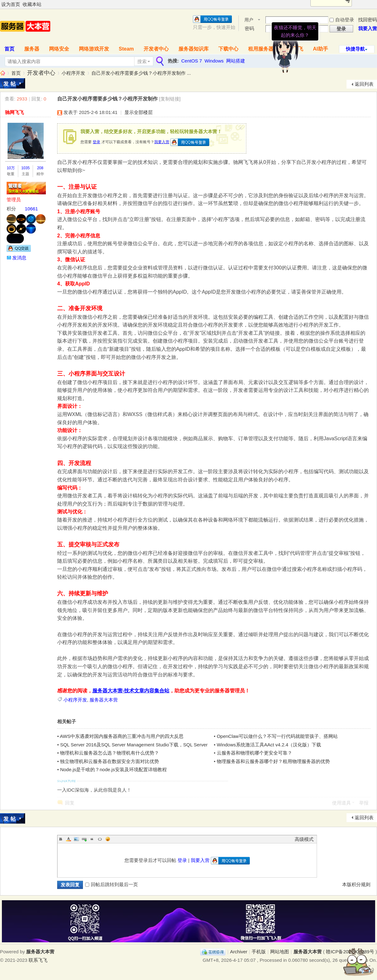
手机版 (259, 952)
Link (84, 839)
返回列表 (364, 84)
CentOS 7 (192, 61)
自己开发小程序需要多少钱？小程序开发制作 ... (141, 73)
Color (68, 839)
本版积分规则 (356, 884)
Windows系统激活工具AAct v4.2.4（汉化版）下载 (269, 745)
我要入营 (368, 28)
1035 (26, 168)
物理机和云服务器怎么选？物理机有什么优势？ (109, 753)
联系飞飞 (38, 960)
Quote (92, 839)
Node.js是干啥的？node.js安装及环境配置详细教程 (113, 769)
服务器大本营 (3, 73)
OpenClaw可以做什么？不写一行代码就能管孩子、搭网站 (277, 736)
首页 (16, 73)
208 (40, 168)
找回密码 (368, 20)
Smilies (108, 839)
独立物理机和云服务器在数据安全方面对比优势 (109, 761)
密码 (249, 28)
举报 (364, 803)
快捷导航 (355, 49)
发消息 (19, 258)
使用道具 (341, 803)
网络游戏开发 (94, 49)
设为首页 (11, 4)
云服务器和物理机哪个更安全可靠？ (254, 753)
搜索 (142, 61)
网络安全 (59, 49)
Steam (126, 49)
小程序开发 (73, 73)
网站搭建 (236, 61)
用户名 (249, 20)
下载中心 (228, 49)
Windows (214, 61)
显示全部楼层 (139, 112)
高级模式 (304, 839)
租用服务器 (261, 49)
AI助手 (320, 49)
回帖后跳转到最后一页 (112, 884)
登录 (96, 142)
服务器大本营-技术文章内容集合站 (131, 691)
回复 (70, 803)
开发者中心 (156, 49)
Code (100, 839)
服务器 (32, 49)
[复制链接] (170, 99)
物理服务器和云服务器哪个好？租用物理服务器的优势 (273, 761)
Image (76, 839)
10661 (31, 209)
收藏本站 (32, 4)
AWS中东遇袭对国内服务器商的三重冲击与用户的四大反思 (122, 736)
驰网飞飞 (14, 112)
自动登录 (342, 20)
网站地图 (280, 952)
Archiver (239, 952)
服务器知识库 (194, 49)
